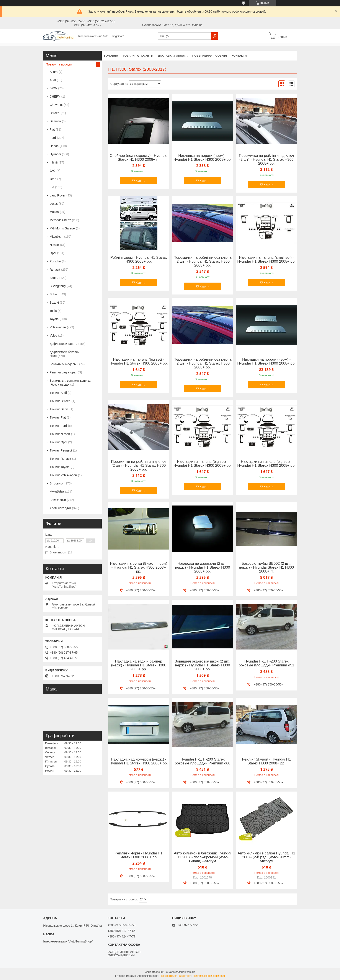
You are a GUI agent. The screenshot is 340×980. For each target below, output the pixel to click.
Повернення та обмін (210, 56)
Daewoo (55, 121)
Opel (53, 253)
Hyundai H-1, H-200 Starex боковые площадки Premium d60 (203, 761)
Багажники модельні (64, 364)
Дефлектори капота (64, 344)
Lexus (54, 204)
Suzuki (54, 303)
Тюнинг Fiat (58, 417)
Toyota (54, 319)
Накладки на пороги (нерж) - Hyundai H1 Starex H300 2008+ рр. (203, 158)
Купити (141, 181)
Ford (53, 138)
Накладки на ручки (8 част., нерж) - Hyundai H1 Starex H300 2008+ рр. (139, 568)
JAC (52, 171)
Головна (111, 56)
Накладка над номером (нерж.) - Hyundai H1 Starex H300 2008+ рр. (139, 761)
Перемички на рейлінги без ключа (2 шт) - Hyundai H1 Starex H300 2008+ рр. (202, 262)
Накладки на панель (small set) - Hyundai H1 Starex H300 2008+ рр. (266, 260)
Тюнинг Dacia (59, 409)
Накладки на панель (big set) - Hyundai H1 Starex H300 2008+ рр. (139, 362)
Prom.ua (190, 972)
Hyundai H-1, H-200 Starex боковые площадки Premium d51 (266, 663)
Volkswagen (58, 327)
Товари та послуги (138, 56)
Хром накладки (60, 508)
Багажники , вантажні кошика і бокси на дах (70, 383)
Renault (55, 270)
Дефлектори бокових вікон (64, 354)
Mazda (54, 212)
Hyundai (55, 154)
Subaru (55, 294)
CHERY (55, 97)
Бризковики (58, 500)
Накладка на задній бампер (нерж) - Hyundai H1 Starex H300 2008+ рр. (139, 665)
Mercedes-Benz (60, 220)
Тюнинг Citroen (60, 401)
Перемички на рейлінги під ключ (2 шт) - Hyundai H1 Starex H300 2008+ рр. (266, 160)
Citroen (55, 113)
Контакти (239, 56)
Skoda (54, 278)
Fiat (52, 129)
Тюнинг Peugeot (61, 450)
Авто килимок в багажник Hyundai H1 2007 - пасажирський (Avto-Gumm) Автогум (203, 857)
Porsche (55, 261)
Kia (52, 187)
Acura (54, 72)
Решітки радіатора (63, 372)
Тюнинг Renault (60, 459)
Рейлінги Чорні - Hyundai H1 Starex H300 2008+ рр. (139, 855)
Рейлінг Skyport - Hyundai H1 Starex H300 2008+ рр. (266, 761)
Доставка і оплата (173, 56)
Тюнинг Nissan (60, 434)
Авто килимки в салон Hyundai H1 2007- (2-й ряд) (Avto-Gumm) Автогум (266, 857)
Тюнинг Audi (58, 393)
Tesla (53, 311)
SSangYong (58, 286)
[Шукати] (215, 36)
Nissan (54, 245)
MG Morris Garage (62, 228)
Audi (53, 80)
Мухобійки (57, 492)
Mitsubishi (56, 237)
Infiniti (54, 162)
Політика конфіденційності (209, 976)
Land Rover (57, 195)
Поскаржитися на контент (175, 976)
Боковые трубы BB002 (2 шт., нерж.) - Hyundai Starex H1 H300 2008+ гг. (266, 568)
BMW (53, 88)
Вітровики (57, 483)
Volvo (53, 335)
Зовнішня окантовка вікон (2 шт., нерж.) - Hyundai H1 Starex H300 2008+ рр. (203, 665)
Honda (54, 146)
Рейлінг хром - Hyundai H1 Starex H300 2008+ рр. (139, 260)
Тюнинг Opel (58, 442)
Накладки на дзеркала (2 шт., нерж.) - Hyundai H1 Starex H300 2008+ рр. (202, 568)
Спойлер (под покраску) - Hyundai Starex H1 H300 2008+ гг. (139, 158)
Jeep (53, 179)
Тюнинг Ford (58, 426)
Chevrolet (56, 105)
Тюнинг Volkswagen (63, 475)
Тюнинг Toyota (60, 467)
